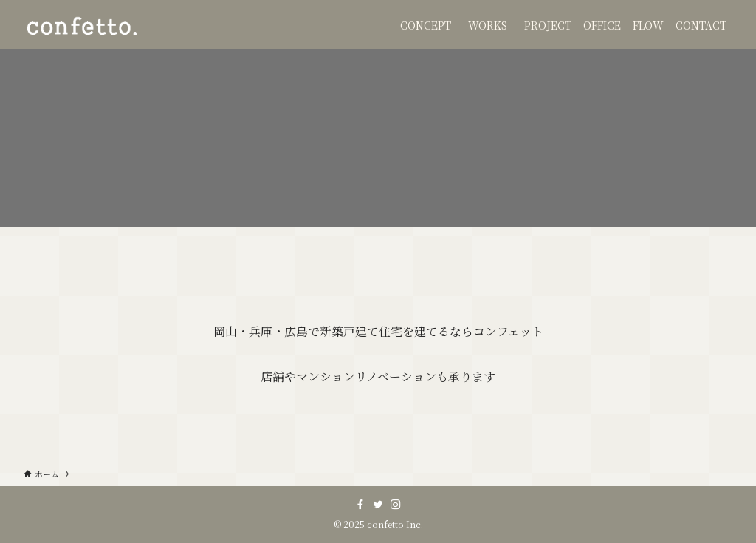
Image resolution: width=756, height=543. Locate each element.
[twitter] (378, 505)
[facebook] (360, 505)
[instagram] (396, 505)
